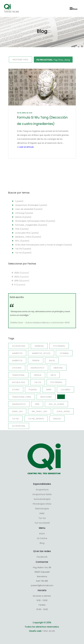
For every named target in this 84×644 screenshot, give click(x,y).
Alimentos (17, 353)
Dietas (23, 217)
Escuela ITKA (18, 382)
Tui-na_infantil (36, 419)
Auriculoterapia (42, 499)
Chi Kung (24, 213)
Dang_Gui (17, 411)
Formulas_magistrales (31, 225)
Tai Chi (23, 249)
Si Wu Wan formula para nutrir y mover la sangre (44, 245)
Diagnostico (38, 368)
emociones (46, 397)
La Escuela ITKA (27, 233)
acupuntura (19, 346)
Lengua (38, 375)
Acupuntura (19, 426)
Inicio (42, 534)
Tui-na (23, 253)
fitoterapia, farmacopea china (35, 221)
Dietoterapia (42, 509)
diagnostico (19, 404)
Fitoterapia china (42, 504)
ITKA (22, 229)
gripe (49, 390)
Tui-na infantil (42, 523)
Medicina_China (28, 237)
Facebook (42, 557)
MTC (22, 241)
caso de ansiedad (29, 209)
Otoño (16, 390)
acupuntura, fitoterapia (31, 205)
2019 (21, 281)
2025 (21, 273)
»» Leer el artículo (25, 147)
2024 (21, 277)
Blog (42, 543)
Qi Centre (42, 538)
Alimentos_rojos (41, 353)
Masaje (57, 419)
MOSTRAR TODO (21, 60)
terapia (36, 360)
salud (52, 360)
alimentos (17, 360)
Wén (37, 404)
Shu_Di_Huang (56, 404)
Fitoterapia (56, 382)
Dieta (53, 375)
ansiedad (39, 346)
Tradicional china (22, 397)
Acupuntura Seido (42, 494)
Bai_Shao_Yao (40, 411)
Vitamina (64, 353)
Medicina (58, 368)
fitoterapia (59, 346)
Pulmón (33, 390)
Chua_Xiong (63, 411)
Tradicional (18, 375)
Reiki (42, 513)
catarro (65, 390)
